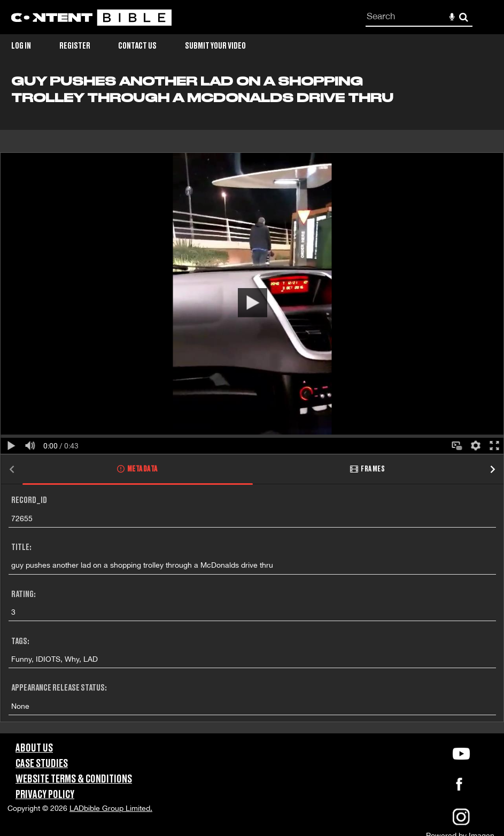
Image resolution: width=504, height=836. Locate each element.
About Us (34, 748)
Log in (21, 46)
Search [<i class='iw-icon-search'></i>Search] (464, 17)
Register (75, 46)
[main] (252, 404)
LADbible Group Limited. (111, 808)
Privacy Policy (45, 795)
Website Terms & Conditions (74, 779)
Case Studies (42, 764)
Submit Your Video (215, 46)
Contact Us (137, 46)
